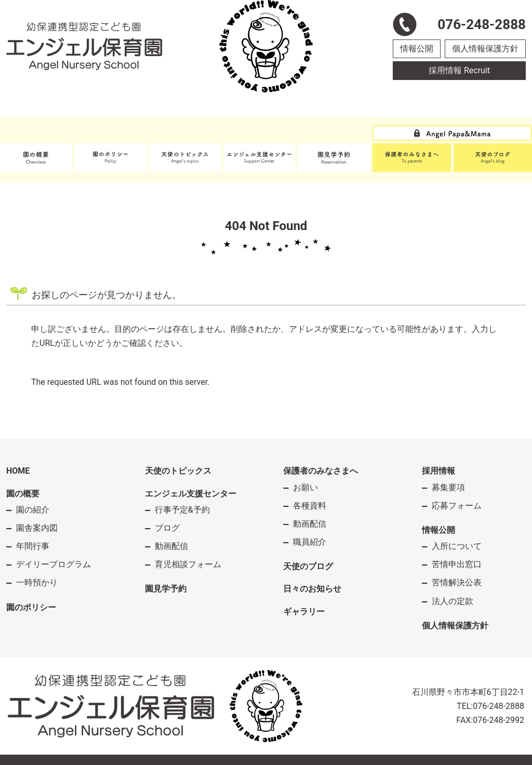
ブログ (167, 528)
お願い (305, 487)
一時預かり (37, 582)
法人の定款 (453, 601)
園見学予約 (166, 589)
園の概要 (23, 494)
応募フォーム (457, 506)
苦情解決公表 (457, 582)
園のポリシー (31, 607)
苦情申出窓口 (457, 564)
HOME (18, 471)
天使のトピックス (178, 471)
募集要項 (448, 487)
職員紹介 (310, 542)
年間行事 (33, 546)
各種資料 (310, 506)
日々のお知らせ (312, 589)
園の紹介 (33, 510)
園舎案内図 (37, 528)
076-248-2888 (498, 706)
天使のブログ (308, 566)
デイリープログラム (54, 564)
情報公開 (417, 49)
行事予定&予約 (182, 510)
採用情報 (438, 471)
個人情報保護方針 (485, 49)
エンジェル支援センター (191, 494)
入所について (457, 546)
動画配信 (171, 546)
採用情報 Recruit (459, 70)
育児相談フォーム (188, 564)
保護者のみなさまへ (321, 471)
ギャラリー (304, 612)
